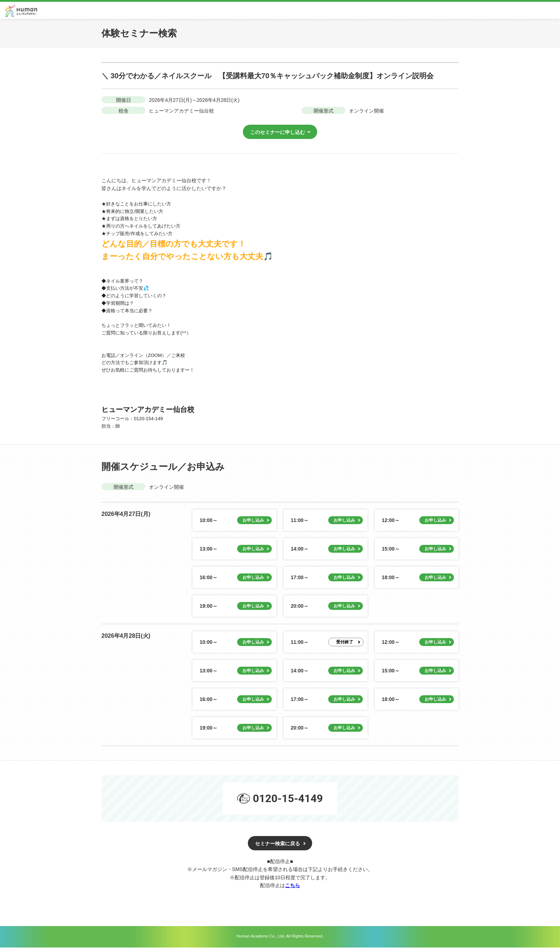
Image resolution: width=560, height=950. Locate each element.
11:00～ (300, 523)
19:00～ (209, 609)
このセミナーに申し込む (277, 135)
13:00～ (209, 552)
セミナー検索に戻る (277, 846)
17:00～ (300, 580)
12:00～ (391, 523)
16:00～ (209, 580)
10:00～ (209, 523)
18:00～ (391, 580)
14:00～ (300, 552)
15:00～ (391, 552)
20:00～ (300, 609)
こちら (292, 888)
